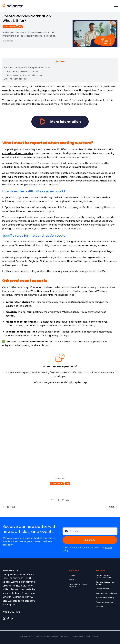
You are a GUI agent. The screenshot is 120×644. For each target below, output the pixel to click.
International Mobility (105, 598)
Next (112, 507)
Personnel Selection (104, 602)
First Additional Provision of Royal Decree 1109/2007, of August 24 (43, 242)
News (71, 580)
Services (100, 607)
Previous (10, 507)
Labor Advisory (102, 589)
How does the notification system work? (24, 71)
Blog (20, 27)
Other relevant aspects (15, 79)
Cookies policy (92, 636)
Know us (73, 575)
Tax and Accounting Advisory (105, 583)
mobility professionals (34, 342)
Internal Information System (78, 585)
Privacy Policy (77, 636)
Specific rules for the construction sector (24, 75)
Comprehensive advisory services (104, 576)
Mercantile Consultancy (106, 593)
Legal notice (64, 636)
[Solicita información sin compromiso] (59, 427)
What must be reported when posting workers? (27, 67)
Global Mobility (10, 27)
